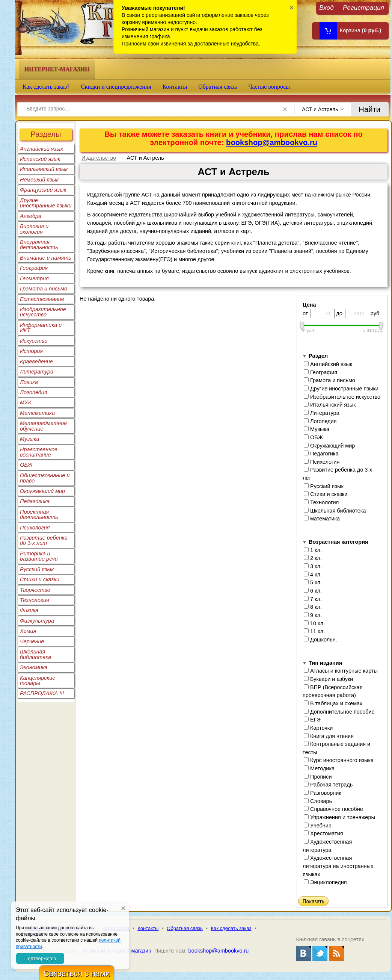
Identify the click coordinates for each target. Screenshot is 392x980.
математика (322, 519)
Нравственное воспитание (39, 452)
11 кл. (314, 631)
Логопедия (34, 392)
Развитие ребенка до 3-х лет (44, 540)
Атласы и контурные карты (341, 671)
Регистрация (363, 7)
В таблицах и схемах (333, 703)
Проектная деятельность (39, 514)
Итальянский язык (44, 169)
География (34, 268)
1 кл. (313, 550)
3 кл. (313, 566)
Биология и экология (34, 229)
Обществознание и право (45, 478)
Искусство (34, 341)
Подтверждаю (40, 958)
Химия (28, 631)
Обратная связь (218, 87)
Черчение (32, 641)
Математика (37, 413)
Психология (35, 528)
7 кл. (313, 599)
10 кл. (314, 623)
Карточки (318, 728)
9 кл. (313, 615)
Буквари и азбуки (328, 679)
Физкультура (37, 621)
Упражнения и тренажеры (339, 817)
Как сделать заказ (231, 928)
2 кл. (313, 558)
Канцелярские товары (38, 681)
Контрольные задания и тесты (336, 748)
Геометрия (34, 278)
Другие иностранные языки (46, 203)
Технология (35, 600)
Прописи (318, 777)
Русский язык (37, 569)
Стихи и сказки (40, 579)
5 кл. (313, 582)
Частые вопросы (269, 87)
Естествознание (42, 299)
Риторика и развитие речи (39, 556)
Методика (319, 768)
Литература (37, 372)
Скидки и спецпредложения (116, 87)
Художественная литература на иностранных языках (338, 866)
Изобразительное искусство (43, 312)
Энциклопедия (325, 882)
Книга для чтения (329, 736)
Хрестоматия (323, 833)
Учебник (317, 826)
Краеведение (36, 361)
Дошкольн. (320, 640)
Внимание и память (46, 258)
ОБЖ (26, 465)
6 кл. (313, 591)
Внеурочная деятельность (39, 245)
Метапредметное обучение (43, 426)
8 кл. (313, 607)
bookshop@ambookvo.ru (272, 142)
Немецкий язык (39, 180)
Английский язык (41, 149)
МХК (26, 402)
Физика (29, 610)
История (31, 351)
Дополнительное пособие (339, 712)
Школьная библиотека (35, 654)
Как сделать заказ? (46, 87)
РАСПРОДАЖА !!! (42, 693)
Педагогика (35, 501)
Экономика (34, 667)
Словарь (318, 801)
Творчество (35, 590)
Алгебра (31, 216)
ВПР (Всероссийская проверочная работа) (333, 691)
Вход (326, 7)
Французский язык (43, 190)
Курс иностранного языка (339, 760)
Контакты (175, 87)
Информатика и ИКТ (41, 328)
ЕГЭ (312, 720)
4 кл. (313, 575)
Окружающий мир (42, 491)
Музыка (30, 439)
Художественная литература (327, 846)
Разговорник (323, 793)
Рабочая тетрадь (328, 785)
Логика (29, 382)
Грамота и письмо (44, 289)
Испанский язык (40, 159)
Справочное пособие (333, 809)
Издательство (99, 158)
